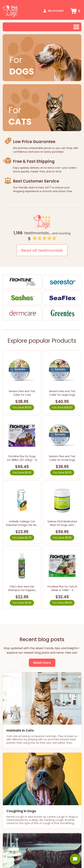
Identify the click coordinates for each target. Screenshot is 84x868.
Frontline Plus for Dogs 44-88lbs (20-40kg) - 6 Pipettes (22, 460)
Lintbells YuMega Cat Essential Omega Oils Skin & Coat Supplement (22, 525)
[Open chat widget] (75, 859)
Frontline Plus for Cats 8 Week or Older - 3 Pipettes (62, 590)
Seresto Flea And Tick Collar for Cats (22, 393)
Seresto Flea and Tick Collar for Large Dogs (62, 393)
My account (56, 11)
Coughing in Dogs (21, 811)
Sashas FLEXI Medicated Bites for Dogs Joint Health (62, 525)
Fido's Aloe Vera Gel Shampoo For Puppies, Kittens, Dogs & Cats (22, 590)
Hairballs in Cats (20, 730)
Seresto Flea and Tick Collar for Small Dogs (62, 458)
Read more (42, 663)
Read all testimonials (42, 250)
